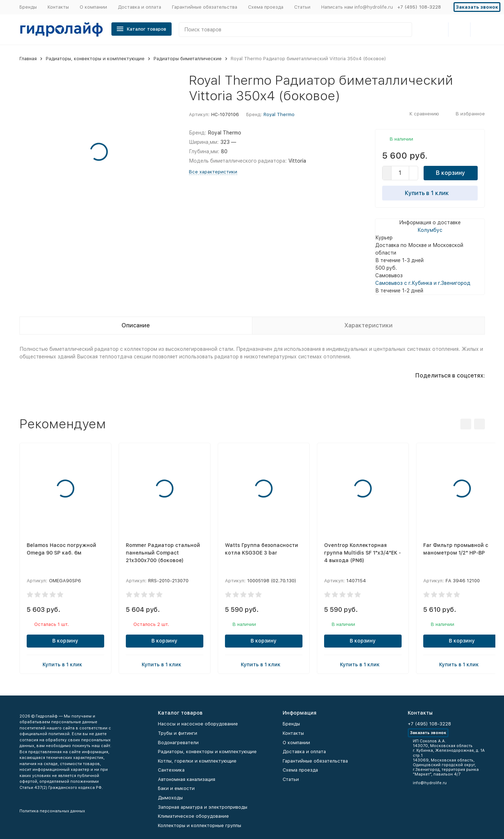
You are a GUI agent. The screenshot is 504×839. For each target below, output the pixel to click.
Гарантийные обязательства (205, 7)
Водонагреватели (178, 743)
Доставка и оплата (140, 7)
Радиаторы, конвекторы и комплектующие (95, 59)
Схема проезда (266, 7)
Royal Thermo (279, 114)
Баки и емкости (176, 788)
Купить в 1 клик (430, 193)
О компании (93, 7)
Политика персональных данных (52, 811)
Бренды (28, 7)
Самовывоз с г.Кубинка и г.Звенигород (423, 283)
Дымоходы (170, 798)
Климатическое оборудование (193, 816)
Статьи (302, 7)
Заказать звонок (477, 7)
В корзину (450, 173)
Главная (28, 59)
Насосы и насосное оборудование (198, 724)
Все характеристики (213, 172)
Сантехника (171, 770)
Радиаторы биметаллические (188, 59)
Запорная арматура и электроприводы (203, 807)
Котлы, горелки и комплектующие (197, 761)
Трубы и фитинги (178, 733)
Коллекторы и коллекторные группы (200, 825)
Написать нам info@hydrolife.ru (357, 7)
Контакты (58, 7)
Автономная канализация (187, 779)
